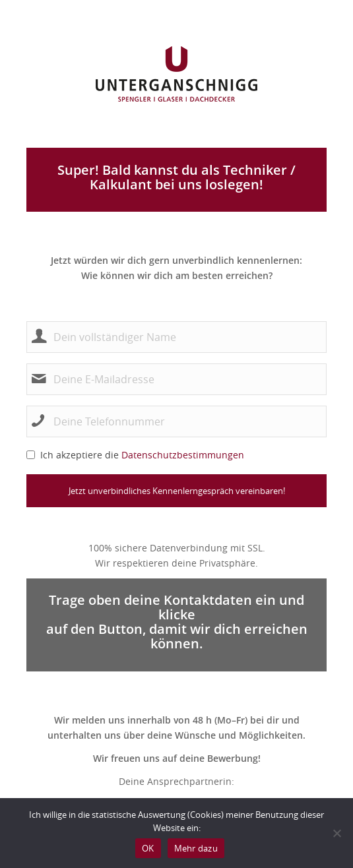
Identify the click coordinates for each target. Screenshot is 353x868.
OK (148, 848)
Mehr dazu (196, 848)
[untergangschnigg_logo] (176, 74)
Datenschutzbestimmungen (183, 455)
